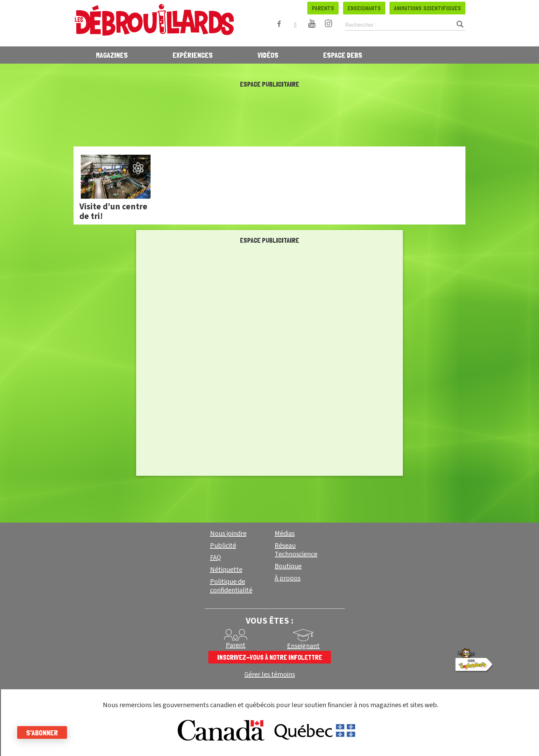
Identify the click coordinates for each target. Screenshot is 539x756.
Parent (236, 645)
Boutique (288, 566)
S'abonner (42, 733)
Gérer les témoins (270, 675)
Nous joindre (228, 534)
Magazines (112, 55)
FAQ (216, 558)
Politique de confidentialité (231, 586)
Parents (323, 8)
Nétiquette (226, 570)
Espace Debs (343, 55)
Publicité (223, 546)
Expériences (193, 55)
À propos (288, 578)
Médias (285, 534)
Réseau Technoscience (296, 550)
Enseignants (364, 8)
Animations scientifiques (427, 8)
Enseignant (303, 646)
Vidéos (268, 55)
